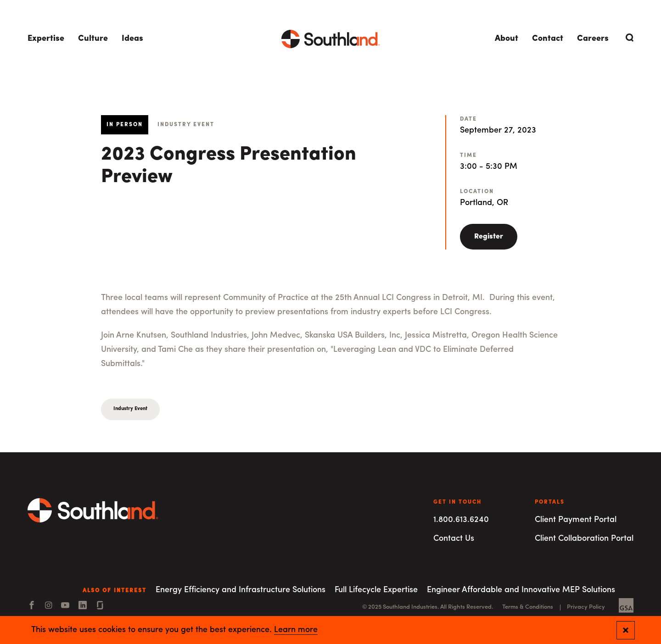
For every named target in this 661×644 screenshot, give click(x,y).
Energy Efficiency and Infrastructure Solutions (241, 590)
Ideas (132, 39)
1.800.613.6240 (461, 520)
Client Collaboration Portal (584, 539)
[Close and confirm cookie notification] (626, 630)
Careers (593, 39)
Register (489, 237)
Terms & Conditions (528, 607)
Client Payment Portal (576, 520)
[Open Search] (628, 38)
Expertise (46, 39)
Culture (93, 39)
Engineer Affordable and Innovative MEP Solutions (521, 590)
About (507, 39)
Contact (548, 39)
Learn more (296, 630)
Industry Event (130, 409)
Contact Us (454, 539)
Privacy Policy (586, 607)
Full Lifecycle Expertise (376, 590)
